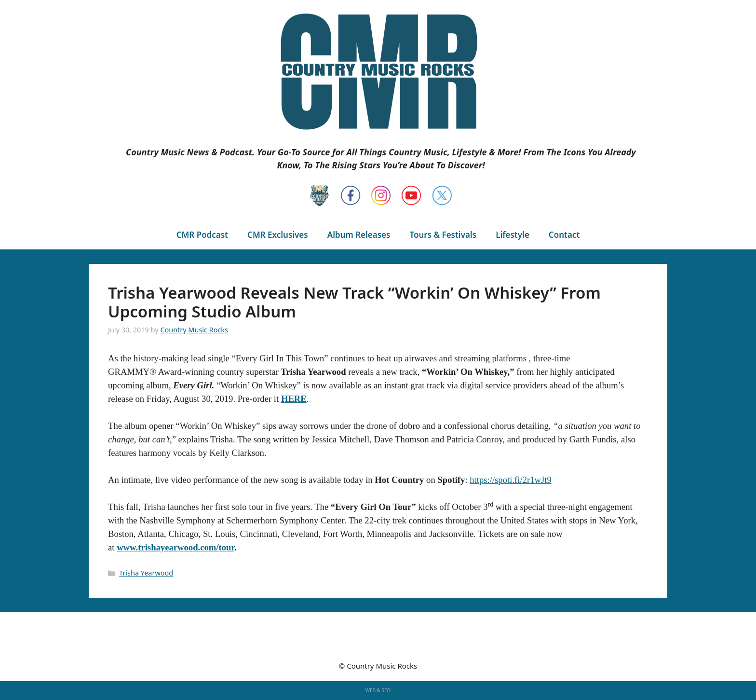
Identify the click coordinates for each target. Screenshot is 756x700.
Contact (564, 235)
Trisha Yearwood (146, 573)
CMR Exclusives (278, 235)
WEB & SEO (378, 690)
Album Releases (359, 235)
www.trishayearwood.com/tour (175, 547)
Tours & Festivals (443, 235)
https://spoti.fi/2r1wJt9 (510, 480)
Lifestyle (513, 235)
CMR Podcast (202, 235)
